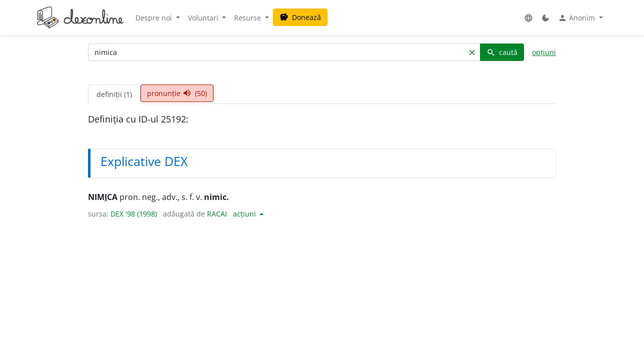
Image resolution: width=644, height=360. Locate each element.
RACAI (217, 214)
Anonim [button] (577, 18)
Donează (300, 17)
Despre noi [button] (155, 18)
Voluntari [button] (204, 18)
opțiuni (544, 52)
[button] (528, 18)
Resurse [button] (248, 18)
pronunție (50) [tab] (177, 93)
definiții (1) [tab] (114, 94)
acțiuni (245, 214)
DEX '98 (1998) (134, 214)
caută (502, 52)
